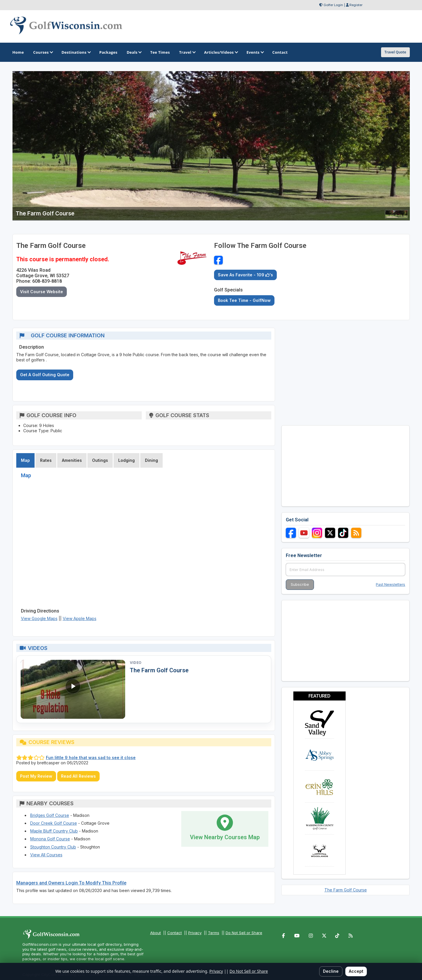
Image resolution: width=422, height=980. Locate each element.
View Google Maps (39, 618)
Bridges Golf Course (50, 815)
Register (356, 5)
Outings (100, 460)
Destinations (76, 52)
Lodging (126, 460)
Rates (46, 460)
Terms (214, 933)
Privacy (195, 933)
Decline (331, 971)
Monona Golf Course (50, 839)
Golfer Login (333, 5)
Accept (356, 971)
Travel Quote (395, 52)
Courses (43, 52)
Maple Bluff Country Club (54, 831)
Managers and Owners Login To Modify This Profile (71, 883)
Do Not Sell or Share (244, 933)
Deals (134, 52)
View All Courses (46, 855)
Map (25, 460)
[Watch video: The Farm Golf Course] (73, 689)
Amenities (72, 460)
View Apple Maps (80, 618)
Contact (175, 933)
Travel (187, 52)
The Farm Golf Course (159, 670)
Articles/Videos (221, 52)
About (156, 933)
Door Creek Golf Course (54, 823)
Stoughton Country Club (53, 847)
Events (255, 52)
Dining (151, 460)
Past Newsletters (390, 584)
